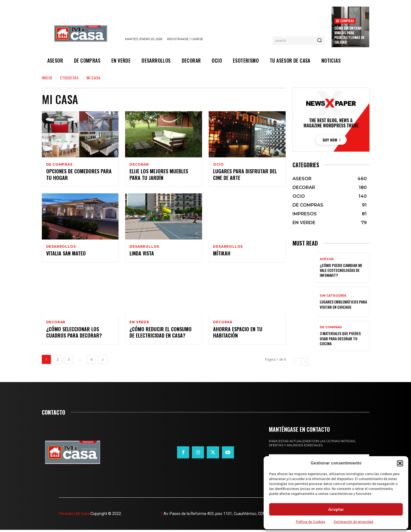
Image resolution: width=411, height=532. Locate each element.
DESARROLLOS (61, 247)
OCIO (218, 165)
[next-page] (103, 362)
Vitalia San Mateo (66, 255)
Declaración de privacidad (354, 522)
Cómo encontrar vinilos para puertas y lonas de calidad (349, 35)
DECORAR (139, 165)
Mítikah (222, 255)
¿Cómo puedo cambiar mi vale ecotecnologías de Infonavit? (341, 270)
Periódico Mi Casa (74, 516)
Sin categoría (333, 296)
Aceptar (336, 509)
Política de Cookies (311, 522)
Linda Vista (142, 255)
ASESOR (327, 259)
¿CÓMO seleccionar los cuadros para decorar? (74, 334)
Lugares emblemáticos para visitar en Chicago (343, 304)
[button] (400, 463)
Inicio (47, 78)
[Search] (319, 41)
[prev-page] (296, 362)
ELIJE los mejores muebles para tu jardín (159, 175)
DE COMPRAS (345, 21)
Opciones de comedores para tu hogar (79, 175)
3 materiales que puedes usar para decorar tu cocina (340, 338)
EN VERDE (139, 324)
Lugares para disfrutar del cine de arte (245, 175)
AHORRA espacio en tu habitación (238, 334)
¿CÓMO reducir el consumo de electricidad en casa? (161, 334)
